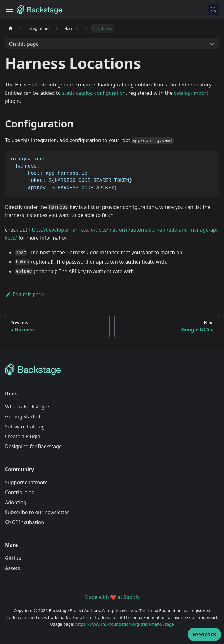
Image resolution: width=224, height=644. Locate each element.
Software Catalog (25, 426)
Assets (12, 568)
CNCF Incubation (25, 522)
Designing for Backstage (33, 446)
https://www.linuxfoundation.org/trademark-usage (125, 624)
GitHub (13, 558)
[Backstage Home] (112, 369)
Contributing (20, 492)
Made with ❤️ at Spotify (112, 597)
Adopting (16, 502)
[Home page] (11, 28)
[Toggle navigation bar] (10, 9)
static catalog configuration (94, 93)
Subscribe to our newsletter (37, 512)
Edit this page (25, 294)
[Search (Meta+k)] (213, 9)
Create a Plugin (23, 436)
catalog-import (191, 93)
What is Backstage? (27, 407)
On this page (24, 44)
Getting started (23, 416)
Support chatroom (26, 482)
